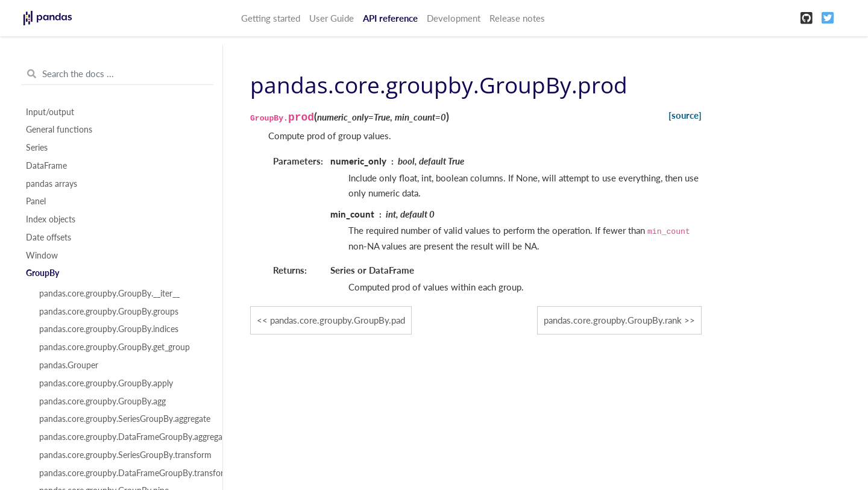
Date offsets (49, 237)
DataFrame (46, 166)
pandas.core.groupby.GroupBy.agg (102, 401)
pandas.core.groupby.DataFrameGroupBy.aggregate (124, 437)
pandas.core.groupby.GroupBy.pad (338, 320)
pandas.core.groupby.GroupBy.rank (613, 320)
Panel (36, 201)
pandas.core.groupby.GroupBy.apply (106, 383)
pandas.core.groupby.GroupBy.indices (109, 329)
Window (42, 256)
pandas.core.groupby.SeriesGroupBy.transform (124, 455)
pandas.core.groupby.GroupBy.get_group (115, 347)
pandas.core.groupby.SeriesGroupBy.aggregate (124, 419)
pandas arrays (52, 184)
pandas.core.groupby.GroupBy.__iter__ (109, 294)
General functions (59, 130)
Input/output (50, 112)
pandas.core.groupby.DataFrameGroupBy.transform (124, 473)
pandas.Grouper (69, 365)
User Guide (332, 18)
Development (454, 18)
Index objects (51, 219)
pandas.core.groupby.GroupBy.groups (109, 312)
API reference (390, 18)
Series (37, 148)
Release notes (517, 18)
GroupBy (42, 273)
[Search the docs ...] (117, 74)
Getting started (271, 18)
